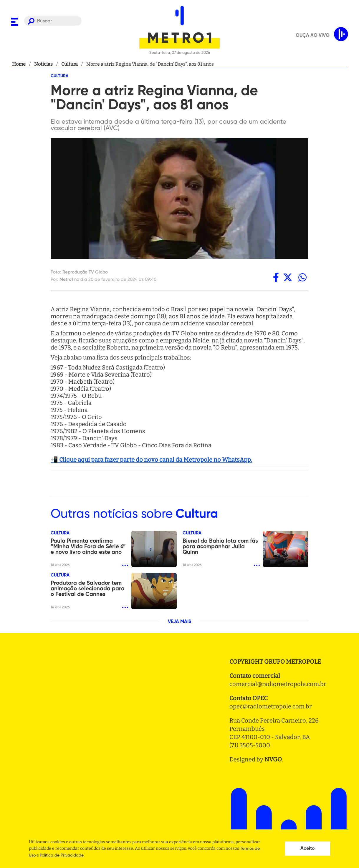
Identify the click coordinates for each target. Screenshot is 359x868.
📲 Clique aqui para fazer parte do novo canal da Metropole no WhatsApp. (151, 460)
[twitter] (288, 277)
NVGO (273, 759)
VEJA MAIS (179, 622)
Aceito (308, 849)
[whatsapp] (302, 277)
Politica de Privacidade (62, 855)
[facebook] (276, 277)
